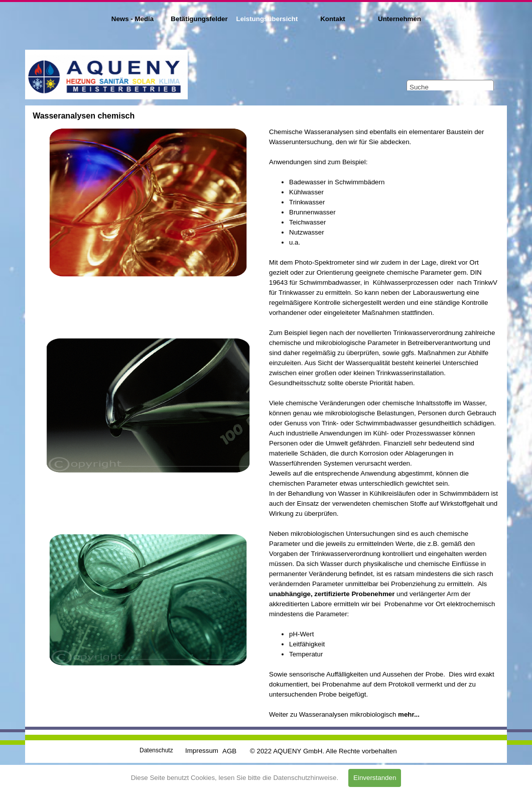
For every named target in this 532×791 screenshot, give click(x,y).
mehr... (409, 714)
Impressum (202, 751)
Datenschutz (156, 750)
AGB (229, 751)
